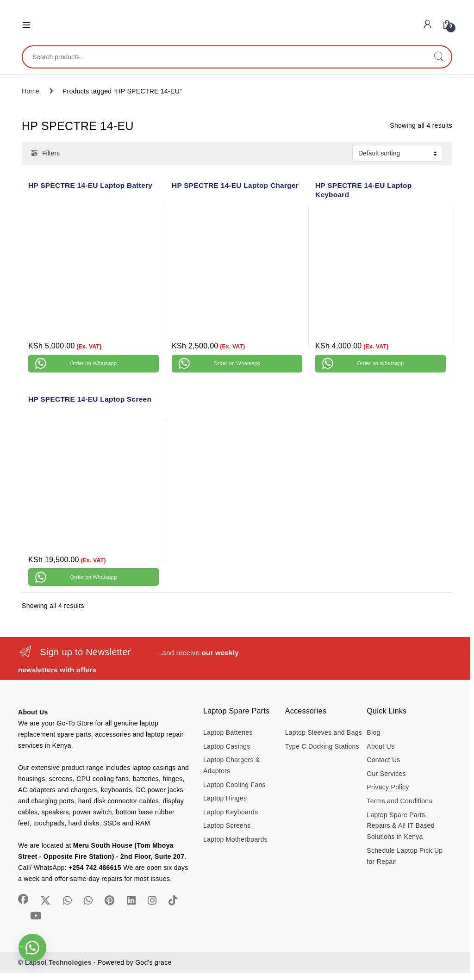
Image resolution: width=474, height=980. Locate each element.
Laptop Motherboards (235, 839)
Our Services (386, 774)
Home (31, 91)
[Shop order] (398, 154)
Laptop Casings (227, 746)
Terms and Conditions (399, 801)
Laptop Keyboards (231, 812)
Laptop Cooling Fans (234, 785)
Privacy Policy (388, 787)
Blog (373, 732)
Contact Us (383, 760)
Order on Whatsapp (93, 363)
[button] (32, 948)
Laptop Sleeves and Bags (324, 732)
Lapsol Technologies (58, 962)
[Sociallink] (23, 899)
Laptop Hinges (225, 798)
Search (438, 57)
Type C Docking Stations (322, 746)
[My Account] (428, 24)
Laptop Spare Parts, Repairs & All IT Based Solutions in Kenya (400, 826)
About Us (380, 746)
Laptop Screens (227, 825)
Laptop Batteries (228, 732)
